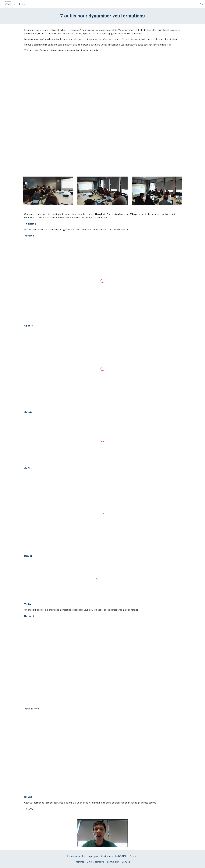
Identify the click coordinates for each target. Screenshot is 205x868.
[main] (102, 16)
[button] (202, 4)
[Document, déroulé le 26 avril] (102, 115)
